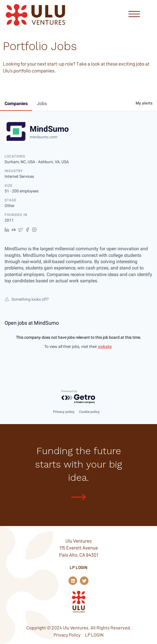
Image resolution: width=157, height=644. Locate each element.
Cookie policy (89, 411)
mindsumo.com (44, 137)
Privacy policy (64, 411)
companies (16, 104)
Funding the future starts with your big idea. (79, 464)
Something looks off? (27, 299)
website (105, 346)
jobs (42, 104)
